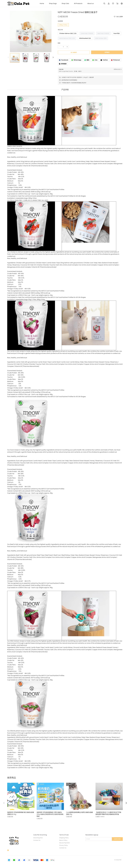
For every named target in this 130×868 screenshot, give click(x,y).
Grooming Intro (38, 838)
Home (42, 4)
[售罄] (21, 800)
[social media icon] (8, 851)
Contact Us (37, 840)
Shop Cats (65, 4)
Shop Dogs (53, 4)
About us (91, 4)
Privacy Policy (64, 845)
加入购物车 (74, 52)
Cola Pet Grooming (40, 835)
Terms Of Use (64, 835)
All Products (78, 4)
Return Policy (63, 840)
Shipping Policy (64, 838)
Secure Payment (65, 843)
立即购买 (107, 52)
